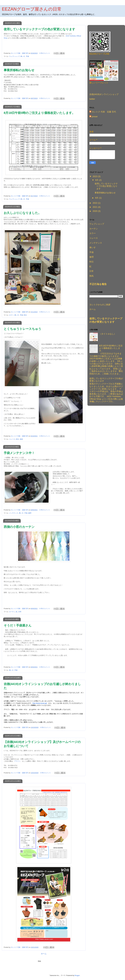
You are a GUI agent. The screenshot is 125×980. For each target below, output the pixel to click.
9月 (97, 180)
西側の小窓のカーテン (19, 527)
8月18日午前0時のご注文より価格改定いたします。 (39, 113)
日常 (20, 612)
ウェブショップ (14, 56)
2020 (95, 211)
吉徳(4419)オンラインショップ (104, 94)
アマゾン (17, 761)
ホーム (44, 954)
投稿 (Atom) (46, 961)
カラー (11, 315)
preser (95, 117)
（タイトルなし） (108, 334)
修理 (30, 513)
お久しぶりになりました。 (22, 213)
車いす (23, 56)
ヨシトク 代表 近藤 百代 (104, 112)
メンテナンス (14, 513)
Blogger (77, 975)
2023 (95, 176)
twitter (92, 99)
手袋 (27, 56)
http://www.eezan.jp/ (40, 703)
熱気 (21, 439)
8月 (97, 198)
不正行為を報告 (98, 284)
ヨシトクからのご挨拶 (100, 305)
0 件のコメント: (45, 53)
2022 (95, 203)
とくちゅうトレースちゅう (22, 329)
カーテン (12, 612)
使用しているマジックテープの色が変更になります (39, 29)
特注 (25, 315)
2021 (95, 207)
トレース (12, 439)
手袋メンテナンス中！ (19, 453)
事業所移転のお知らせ (19, 70)
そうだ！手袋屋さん (18, 625)
